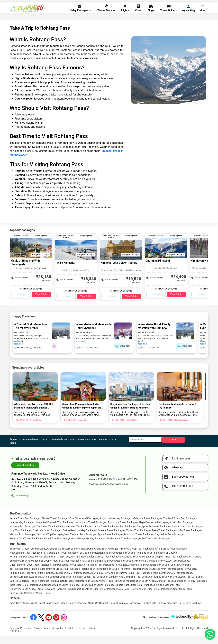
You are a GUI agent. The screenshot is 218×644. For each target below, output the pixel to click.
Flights (125, 14)
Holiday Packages (80, 14)
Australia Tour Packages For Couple (142, 564)
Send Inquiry (201, 4)
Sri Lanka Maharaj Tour (128, 588)
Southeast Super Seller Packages (61, 593)
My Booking (188, 14)
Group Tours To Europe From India (67, 556)
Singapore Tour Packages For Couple (31, 568)
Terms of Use (86, 636)
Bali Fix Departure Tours (23, 588)
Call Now (21, 302)
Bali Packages (128, 534)
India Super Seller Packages (25, 593)
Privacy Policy (42, 636)
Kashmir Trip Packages (23, 534)
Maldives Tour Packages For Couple (61, 572)
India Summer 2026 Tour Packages (173, 580)
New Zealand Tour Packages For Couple (32, 560)
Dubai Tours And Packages (154, 546)
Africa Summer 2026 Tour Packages (62, 584)
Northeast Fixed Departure (53, 588)
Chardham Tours (183, 597)
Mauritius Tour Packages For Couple (73, 568)
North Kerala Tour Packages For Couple (105, 572)
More (202, 14)
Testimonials (120, 611)
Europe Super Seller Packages (98, 593)
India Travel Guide (20, 611)
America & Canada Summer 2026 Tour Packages (162, 568)
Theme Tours (106, 14)
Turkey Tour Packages (139, 538)
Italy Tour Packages (21, 538)
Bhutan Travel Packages (55, 526)
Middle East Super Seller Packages (135, 593)
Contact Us (106, 611)
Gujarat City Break (181, 572)
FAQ (139, 611)
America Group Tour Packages (137, 556)
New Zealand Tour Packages (80, 542)
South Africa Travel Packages (26, 546)
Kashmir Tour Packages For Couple (176, 576)
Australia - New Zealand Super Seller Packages (146, 597)
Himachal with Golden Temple (119, 270)
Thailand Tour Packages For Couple (157, 560)
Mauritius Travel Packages (139, 542)
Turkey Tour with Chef (166, 584)
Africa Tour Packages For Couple (182, 564)
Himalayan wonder (202, 268)
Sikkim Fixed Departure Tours (26, 580)
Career (132, 611)
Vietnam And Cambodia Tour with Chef (131, 584)
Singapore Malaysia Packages (154, 534)
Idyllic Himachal (65, 270)
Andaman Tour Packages (51, 534)
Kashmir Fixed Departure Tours (138, 576)
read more (19, 351)
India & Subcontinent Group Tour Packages (56, 576)
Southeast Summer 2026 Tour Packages (67, 580)
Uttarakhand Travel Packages (90, 530)
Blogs (151, 14)
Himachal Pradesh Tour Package (54, 530)
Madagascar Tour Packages (122, 546)
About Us (93, 611)
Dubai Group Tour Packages (103, 556)
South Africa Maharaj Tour (156, 588)
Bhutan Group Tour (59, 564)
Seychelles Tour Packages (170, 542)
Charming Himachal (158, 268)
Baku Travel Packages (165, 538)
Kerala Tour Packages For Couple (29, 564)
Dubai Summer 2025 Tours (25, 572)
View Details (41, 302)
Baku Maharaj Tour (79, 588)
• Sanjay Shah (34, 428)
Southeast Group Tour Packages (28, 556)
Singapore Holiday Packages (116, 526)
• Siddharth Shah (180, 428)
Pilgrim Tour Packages (22, 600)
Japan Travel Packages (106, 534)
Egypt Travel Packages (110, 542)
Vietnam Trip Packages (79, 534)
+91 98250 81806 (145, 4)
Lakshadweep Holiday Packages (88, 546)
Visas (138, 14)
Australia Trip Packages (50, 542)
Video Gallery (68, 611)
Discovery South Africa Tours (26, 597)
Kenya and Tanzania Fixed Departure (64, 597)
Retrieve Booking (191, 611)
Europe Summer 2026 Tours (25, 584)
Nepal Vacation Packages (154, 530)
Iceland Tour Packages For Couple (100, 576)
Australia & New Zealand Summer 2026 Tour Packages (121, 580)
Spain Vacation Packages (47, 538)
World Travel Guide (41, 611)
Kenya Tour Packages (56, 546)
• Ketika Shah (130, 428)
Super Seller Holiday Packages (189, 588)
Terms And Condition (64, 636)
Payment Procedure (21, 636)
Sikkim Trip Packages (181, 530)
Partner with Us (151, 611)
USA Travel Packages (190, 538)
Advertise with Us (171, 611)
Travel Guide (169, 14)
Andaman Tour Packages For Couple (149, 572)
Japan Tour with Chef (96, 584)
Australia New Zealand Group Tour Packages (96, 564)
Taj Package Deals (20, 576)
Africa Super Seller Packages (102, 597)
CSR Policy (16, 639)
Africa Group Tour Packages (171, 556)
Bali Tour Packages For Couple (73, 560)
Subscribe (173, 447)
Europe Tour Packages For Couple (114, 568)
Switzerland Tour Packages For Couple (114, 560)
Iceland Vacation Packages (187, 534)
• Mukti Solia (82, 428)
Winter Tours (43, 600)
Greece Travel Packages (112, 538)
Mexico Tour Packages (23, 542)
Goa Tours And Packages (84, 526)
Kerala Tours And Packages (25, 526)
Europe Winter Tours (102, 588)
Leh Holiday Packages (22, 530)
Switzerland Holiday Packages (80, 538)
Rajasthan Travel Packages (123, 530)
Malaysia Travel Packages (147, 526)
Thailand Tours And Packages (180, 526)
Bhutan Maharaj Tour (168, 593)
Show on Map (22, 503)
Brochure (81, 611)
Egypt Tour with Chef (191, 584)
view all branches (25, 473)
